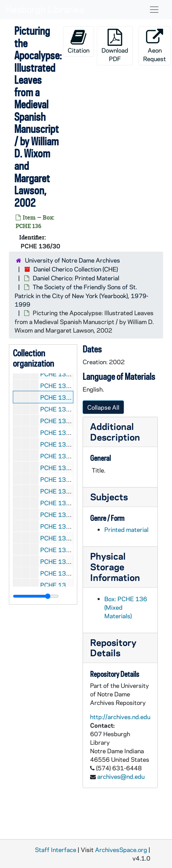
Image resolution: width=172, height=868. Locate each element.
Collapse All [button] (103, 407)
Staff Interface (56, 850)
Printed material (126, 529)
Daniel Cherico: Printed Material (76, 278)
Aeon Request (155, 46)
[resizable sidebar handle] (36, 596)
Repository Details (113, 648)
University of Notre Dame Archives (72, 260)
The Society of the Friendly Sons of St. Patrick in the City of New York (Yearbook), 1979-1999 (82, 295)
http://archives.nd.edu (120, 717)
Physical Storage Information (115, 567)
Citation (79, 41)
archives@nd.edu (121, 776)
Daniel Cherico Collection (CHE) (76, 269)
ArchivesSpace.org (121, 850)
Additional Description (115, 432)
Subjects (109, 497)
